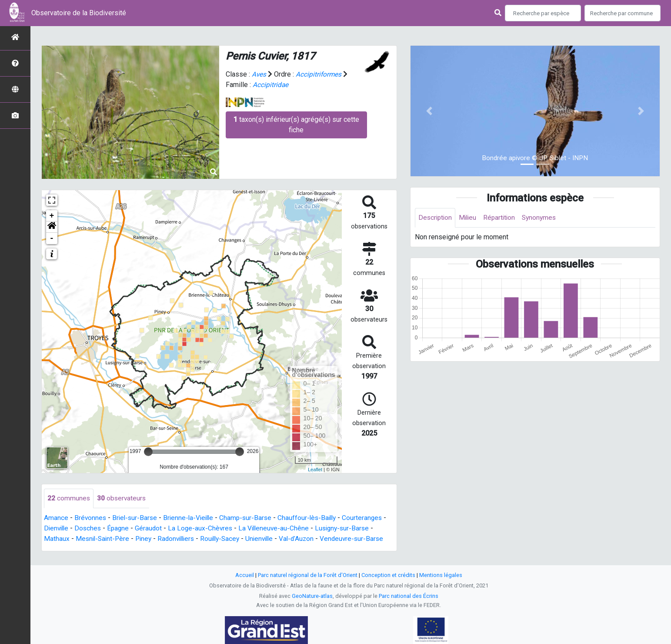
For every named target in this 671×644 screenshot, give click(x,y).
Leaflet (315, 470)
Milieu (470, 218)
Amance (56, 518)
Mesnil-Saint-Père (104, 539)
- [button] (52, 238)
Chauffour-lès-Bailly (314, 518)
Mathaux (57, 539)
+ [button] (52, 216)
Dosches (95, 528)
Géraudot (157, 528)
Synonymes (544, 218)
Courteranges (371, 518)
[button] (52, 227)
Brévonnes (91, 518)
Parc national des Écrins (409, 597)
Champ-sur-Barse (251, 518)
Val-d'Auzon (309, 539)
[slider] (148, 452)
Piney (147, 539)
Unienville (270, 539)
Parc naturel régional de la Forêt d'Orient (308, 576)
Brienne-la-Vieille (192, 518)
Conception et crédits (388, 576)
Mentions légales (441, 576)
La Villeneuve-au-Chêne (284, 528)
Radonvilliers (181, 539)
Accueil (245, 576)
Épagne (126, 528)
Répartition (503, 218)
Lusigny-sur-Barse (355, 528)
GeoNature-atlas (312, 597)
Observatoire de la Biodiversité (79, 13)
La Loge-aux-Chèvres (209, 528)
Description (436, 218)
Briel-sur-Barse (136, 518)
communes (69, 498)
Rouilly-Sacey (228, 539)
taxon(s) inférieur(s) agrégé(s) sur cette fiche (296, 125)
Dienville (62, 528)
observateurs (122, 498)
